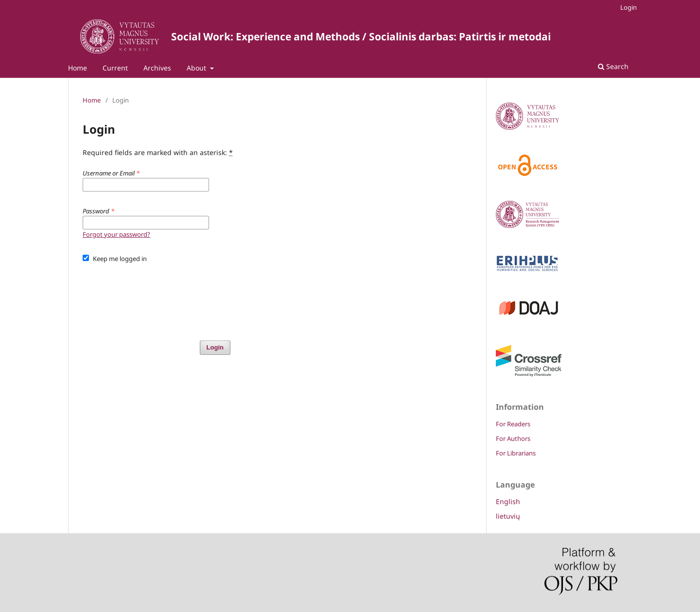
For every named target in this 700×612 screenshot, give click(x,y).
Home (78, 68)
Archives (157, 68)
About (197, 68)
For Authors (513, 438)
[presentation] (157, 297)
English (508, 501)
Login (629, 7)
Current (115, 68)
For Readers (513, 424)
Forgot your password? (116, 234)
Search (613, 66)
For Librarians (516, 453)
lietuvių (508, 516)
